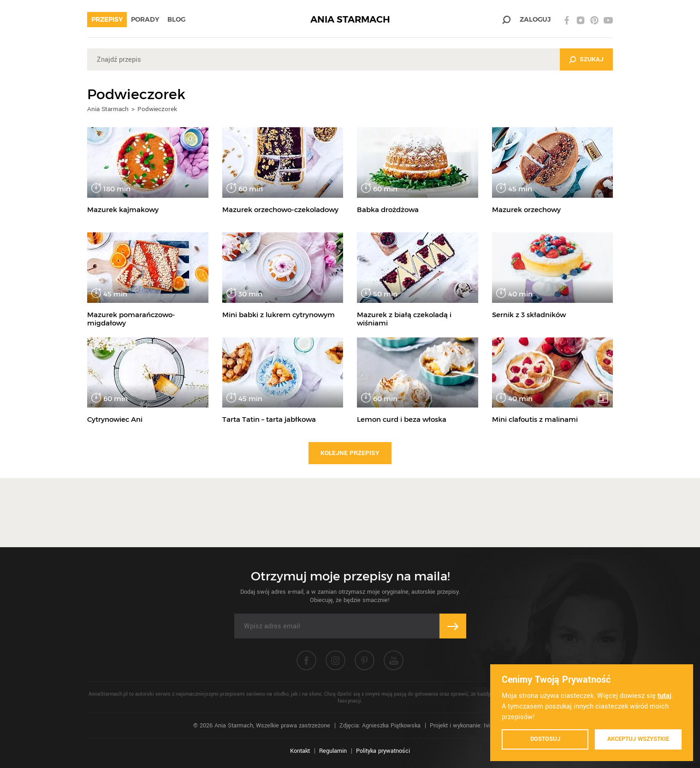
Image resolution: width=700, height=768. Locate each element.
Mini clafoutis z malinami (535, 419)
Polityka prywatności (383, 751)
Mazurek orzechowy (526, 210)
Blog (176, 19)
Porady (145, 19)
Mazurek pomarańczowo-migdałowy (131, 319)
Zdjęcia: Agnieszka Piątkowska (380, 726)
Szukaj (592, 59)
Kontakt (300, 751)
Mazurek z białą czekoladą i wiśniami (404, 319)
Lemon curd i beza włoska (402, 419)
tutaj (664, 696)
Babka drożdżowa (388, 210)
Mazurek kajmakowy (123, 210)
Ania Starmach (108, 109)
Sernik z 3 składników (529, 315)
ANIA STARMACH (350, 20)
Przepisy (107, 19)
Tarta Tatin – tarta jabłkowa (269, 419)
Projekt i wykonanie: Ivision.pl (468, 726)
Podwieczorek (157, 109)
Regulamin (333, 751)
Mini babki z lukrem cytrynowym (279, 315)
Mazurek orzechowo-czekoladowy (280, 210)
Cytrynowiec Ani (115, 419)
